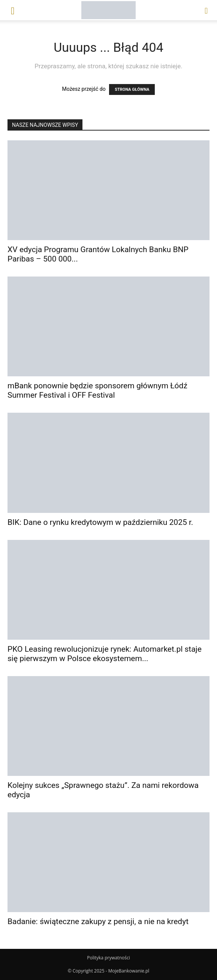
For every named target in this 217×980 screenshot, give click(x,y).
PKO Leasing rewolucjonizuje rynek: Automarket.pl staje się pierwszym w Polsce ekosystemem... (105, 654)
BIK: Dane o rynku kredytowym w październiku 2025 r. (100, 522)
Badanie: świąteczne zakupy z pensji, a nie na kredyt (98, 921)
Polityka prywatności (108, 958)
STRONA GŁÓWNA (132, 89)
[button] (13, 10)
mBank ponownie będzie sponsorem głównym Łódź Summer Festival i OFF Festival (97, 390)
